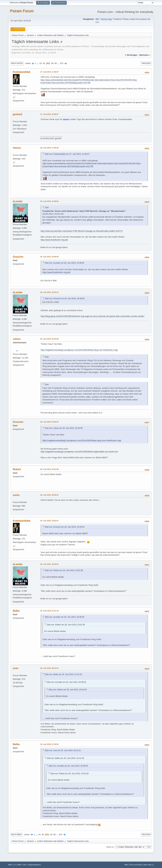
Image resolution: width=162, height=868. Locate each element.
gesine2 (18, 114)
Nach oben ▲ (149, 865)
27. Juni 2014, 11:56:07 (49, 72)
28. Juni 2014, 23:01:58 (49, 469)
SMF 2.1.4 (12, 865)
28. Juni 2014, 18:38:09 (49, 257)
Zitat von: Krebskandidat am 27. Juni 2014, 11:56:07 (67, 154)
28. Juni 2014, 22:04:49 (49, 339)
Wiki (97, 19)
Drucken (146, 63)
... (38, 63)
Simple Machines (34, 865)
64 (52, 63)
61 (41, 63)
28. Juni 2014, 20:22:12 (49, 292)
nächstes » (145, 55)
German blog (106, 19)
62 (44, 63)
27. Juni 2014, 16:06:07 (49, 114)
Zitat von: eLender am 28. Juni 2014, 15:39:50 (65, 263)
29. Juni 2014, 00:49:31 (49, 495)
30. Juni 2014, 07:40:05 (49, 744)
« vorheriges (131, 55)
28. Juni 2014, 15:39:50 (49, 201)
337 (62, 63)
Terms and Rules (136, 865)
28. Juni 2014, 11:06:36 (49, 148)
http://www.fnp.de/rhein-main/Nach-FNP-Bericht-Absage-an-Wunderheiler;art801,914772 (82, 231)
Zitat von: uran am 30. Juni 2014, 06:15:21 (63, 750)
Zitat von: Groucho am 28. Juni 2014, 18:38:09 (65, 299)
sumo (16, 495)
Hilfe (126, 865)
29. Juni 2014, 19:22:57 (49, 521)
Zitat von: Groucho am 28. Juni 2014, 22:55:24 (65, 527)
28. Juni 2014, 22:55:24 (49, 422)
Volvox (17, 148)
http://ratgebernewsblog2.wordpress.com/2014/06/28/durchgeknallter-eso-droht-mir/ (79, 452)
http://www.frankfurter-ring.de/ (54, 240)
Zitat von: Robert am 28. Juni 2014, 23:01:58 (64, 570)
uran (16, 668)
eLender (18, 201)
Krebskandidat (22, 72)
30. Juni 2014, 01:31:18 (49, 611)
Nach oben (16, 835)
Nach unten (17, 63)
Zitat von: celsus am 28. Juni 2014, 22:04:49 (64, 428)
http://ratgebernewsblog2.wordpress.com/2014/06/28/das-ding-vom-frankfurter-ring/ (79, 350)
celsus (17, 339)
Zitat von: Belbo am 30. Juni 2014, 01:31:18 (63, 674)
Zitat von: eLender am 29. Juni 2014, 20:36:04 (65, 617)
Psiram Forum (22, 11)
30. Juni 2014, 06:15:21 (49, 668)
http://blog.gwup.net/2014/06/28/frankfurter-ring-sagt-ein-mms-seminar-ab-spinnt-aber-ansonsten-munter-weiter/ (93, 316)
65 (56, 63)
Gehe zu (110, 847)
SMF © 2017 (22, 865)
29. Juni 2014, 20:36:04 (49, 564)
